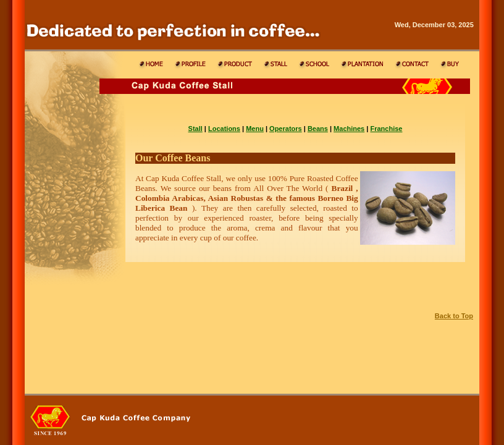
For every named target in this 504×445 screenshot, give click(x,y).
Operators (286, 129)
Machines (349, 129)
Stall (195, 129)
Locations (224, 129)
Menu (255, 129)
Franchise (386, 129)
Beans (318, 129)
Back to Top (454, 316)
